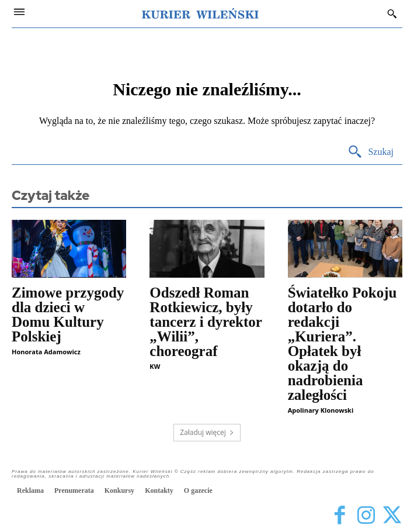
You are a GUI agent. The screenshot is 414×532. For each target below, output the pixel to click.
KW (155, 366)
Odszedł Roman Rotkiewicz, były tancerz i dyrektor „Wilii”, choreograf (206, 322)
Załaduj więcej (207, 432)
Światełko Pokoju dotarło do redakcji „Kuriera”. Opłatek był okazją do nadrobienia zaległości (342, 344)
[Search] (370, 152)
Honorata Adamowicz (46, 352)
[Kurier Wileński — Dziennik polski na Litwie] (200, 13)
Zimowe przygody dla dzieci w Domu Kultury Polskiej (68, 315)
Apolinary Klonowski (321, 410)
